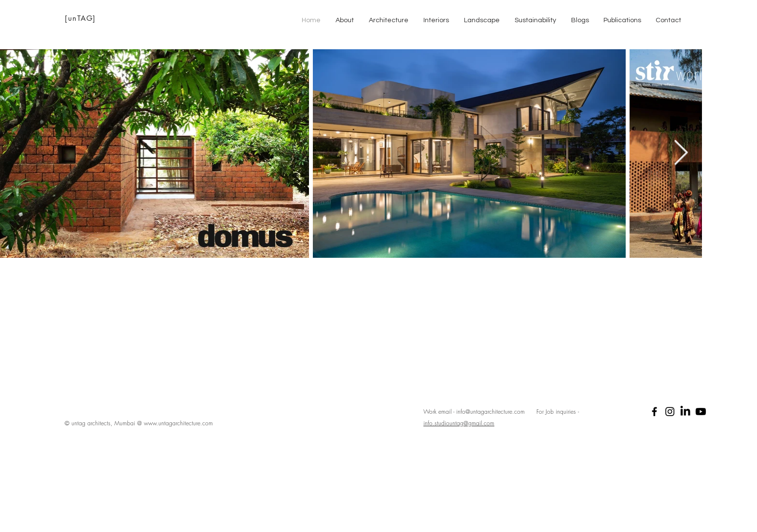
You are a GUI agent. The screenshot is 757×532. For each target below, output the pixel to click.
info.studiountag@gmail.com (459, 423)
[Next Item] (681, 154)
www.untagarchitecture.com (178, 423)
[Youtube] (701, 412)
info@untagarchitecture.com (491, 412)
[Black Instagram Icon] (670, 412)
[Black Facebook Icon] (654, 412)
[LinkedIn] (685, 412)
